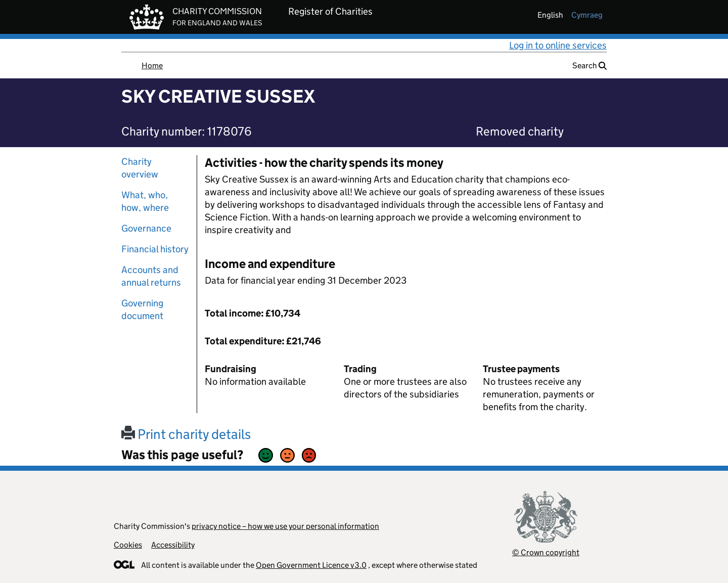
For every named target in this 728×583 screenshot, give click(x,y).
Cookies (128, 545)
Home (152, 65)
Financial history (155, 249)
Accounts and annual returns (151, 276)
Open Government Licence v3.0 (311, 565)
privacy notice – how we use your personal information (285, 526)
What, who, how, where (145, 201)
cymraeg (587, 15)
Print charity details (186, 434)
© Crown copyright (546, 552)
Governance (146, 228)
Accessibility (173, 545)
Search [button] (589, 65)
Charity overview (140, 168)
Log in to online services (558, 45)
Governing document (142, 309)
